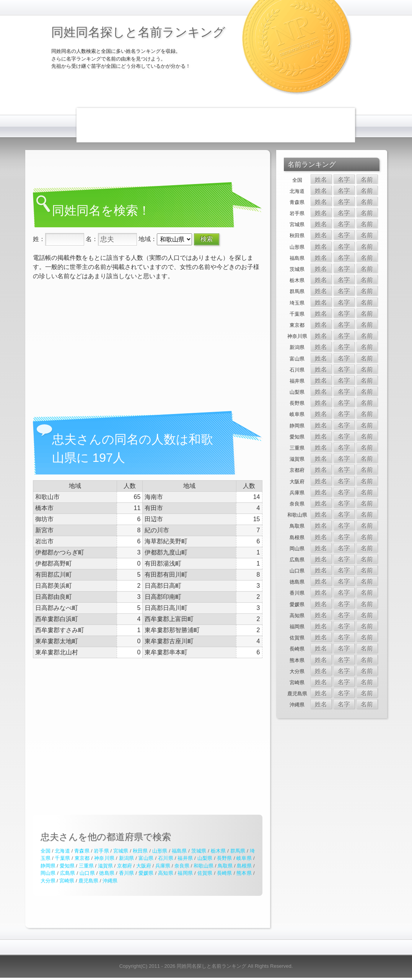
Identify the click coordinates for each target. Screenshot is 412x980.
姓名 (321, 180)
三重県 (86, 866)
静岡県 (48, 866)
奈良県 (182, 866)
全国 (46, 851)
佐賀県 (205, 873)
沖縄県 (110, 881)
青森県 (82, 851)
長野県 (225, 858)
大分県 (48, 881)
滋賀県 (105, 866)
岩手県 (101, 851)
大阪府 (144, 866)
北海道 (62, 851)
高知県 (166, 873)
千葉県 (62, 858)
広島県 (68, 873)
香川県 (127, 873)
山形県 (160, 851)
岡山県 (48, 873)
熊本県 (244, 873)
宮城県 (121, 851)
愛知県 (67, 866)
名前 (367, 180)
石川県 (166, 858)
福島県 (179, 851)
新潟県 (127, 858)
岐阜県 (244, 858)
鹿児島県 (88, 881)
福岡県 (185, 873)
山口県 (87, 873)
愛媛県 (146, 873)
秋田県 (140, 851)
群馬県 (238, 851)
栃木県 (218, 851)
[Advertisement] (216, 125)
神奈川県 (104, 858)
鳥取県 (225, 866)
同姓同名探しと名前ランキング (138, 32)
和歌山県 (204, 866)
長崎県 (225, 873)
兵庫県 (163, 866)
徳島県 (107, 873)
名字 (344, 180)
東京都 (82, 858)
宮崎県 (67, 881)
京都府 (125, 866)
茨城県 (199, 851)
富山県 (146, 858)
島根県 (244, 866)
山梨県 (205, 858)
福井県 (185, 858)
